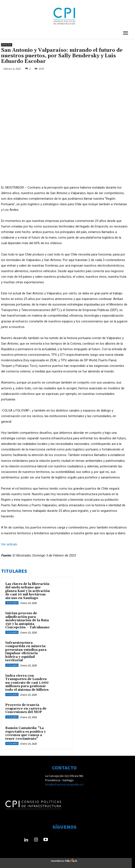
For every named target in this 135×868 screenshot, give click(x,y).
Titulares (12, 603)
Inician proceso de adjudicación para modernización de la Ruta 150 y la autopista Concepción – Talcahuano (27, 620)
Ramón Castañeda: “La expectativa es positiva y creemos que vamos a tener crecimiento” (26, 733)
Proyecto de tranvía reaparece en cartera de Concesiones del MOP (26, 709)
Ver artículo (9, 544)
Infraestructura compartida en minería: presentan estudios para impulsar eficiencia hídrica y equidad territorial (26, 652)
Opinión (7, 45)
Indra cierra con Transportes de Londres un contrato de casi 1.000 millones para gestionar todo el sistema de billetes (27, 683)
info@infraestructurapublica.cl (64, 784)
